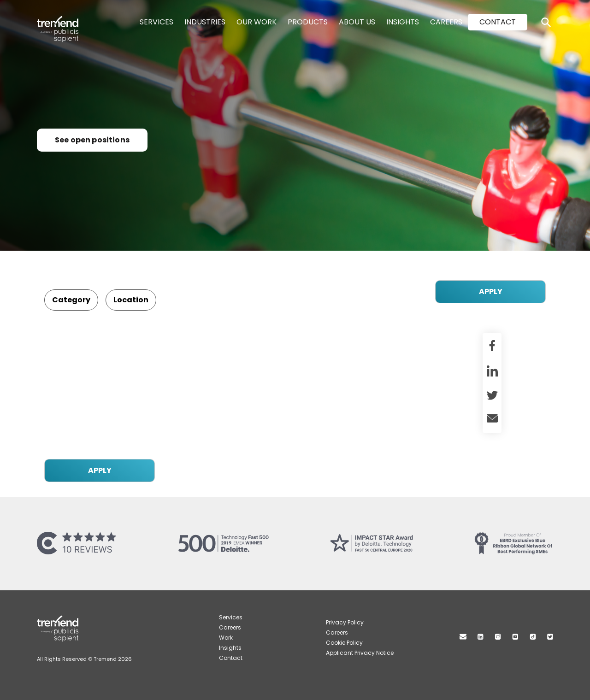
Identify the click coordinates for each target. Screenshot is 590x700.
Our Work (257, 22)
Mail (463, 637)
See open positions (92, 140)
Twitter (550, 637)
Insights (403, 22)
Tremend (63, 20)
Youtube (515, 637)
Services (156, 22)
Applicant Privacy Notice (360, 653)
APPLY (491, 291)
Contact (498, 22)
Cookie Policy (344, 643)
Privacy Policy (345, 622)
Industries (205, 22)
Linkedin (481, 637)
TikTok (533, 637)
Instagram (498, 637)
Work (226, 638)
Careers (446, 22)
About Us (357, 22)
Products (308, 22)
